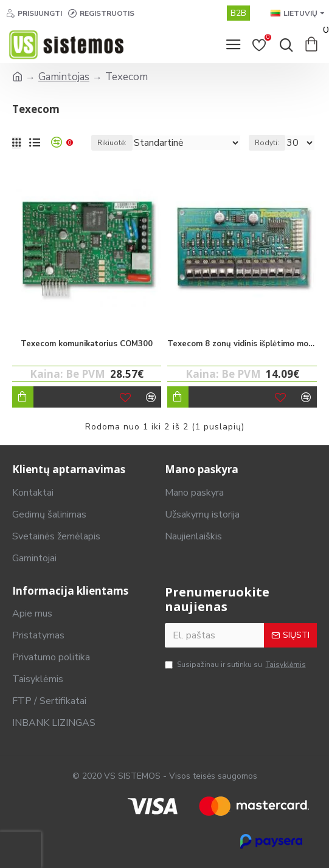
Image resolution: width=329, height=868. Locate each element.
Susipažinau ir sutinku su (236, 665)
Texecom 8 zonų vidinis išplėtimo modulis (242, 344)
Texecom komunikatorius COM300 (87, 344)
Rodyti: (267, 143)
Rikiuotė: (112, 143)
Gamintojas (64, 77)
